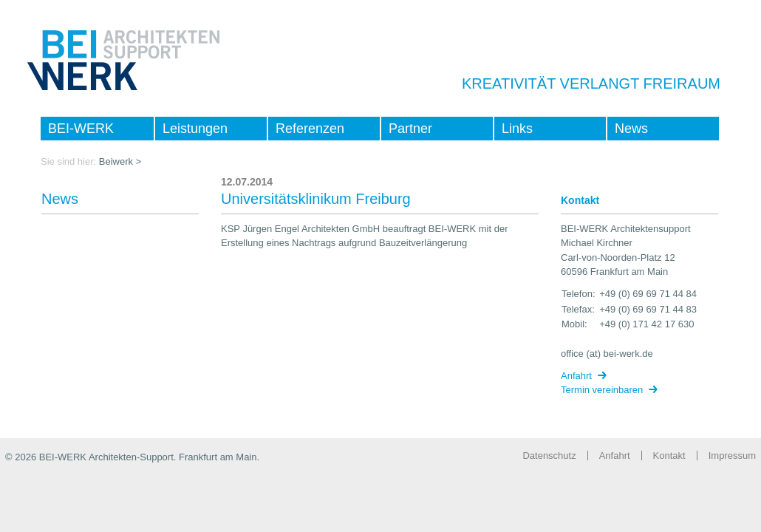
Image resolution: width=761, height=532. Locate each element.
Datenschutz (549, 456)
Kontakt (669, 456)
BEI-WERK (81, 129)
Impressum (732, 456)
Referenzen (310, 129)
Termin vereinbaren (602, 390)
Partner (410, 129)
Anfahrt (576, 376)
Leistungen (195, 129)
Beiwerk (116, 161)
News (631, 129)
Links (517, 129)
